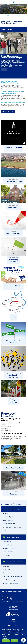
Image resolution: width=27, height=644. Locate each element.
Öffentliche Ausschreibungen (11, 583)
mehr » (4, 70)
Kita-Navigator (7, 541)
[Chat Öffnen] (23, 640)
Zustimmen (6, 641)
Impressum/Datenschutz (7, 602)
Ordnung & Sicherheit (9, 548)
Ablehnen (14, 641)
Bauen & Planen (7, 552)
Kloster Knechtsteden (9, 524)
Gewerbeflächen (7, 566)
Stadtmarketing (7, 570)
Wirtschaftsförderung (9, 580)
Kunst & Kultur (7, 555)
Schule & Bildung (7, 545)
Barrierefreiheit (19, 602)
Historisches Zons (8, 520)
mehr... (5, 530)
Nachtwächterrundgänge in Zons (12, 527)
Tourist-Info (6, 513)
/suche (20, 2)
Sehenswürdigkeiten (8, 517)
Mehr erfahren (6, 638)
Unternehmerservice (9, 573)
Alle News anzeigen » (8, 112)
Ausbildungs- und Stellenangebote (12, 576)
